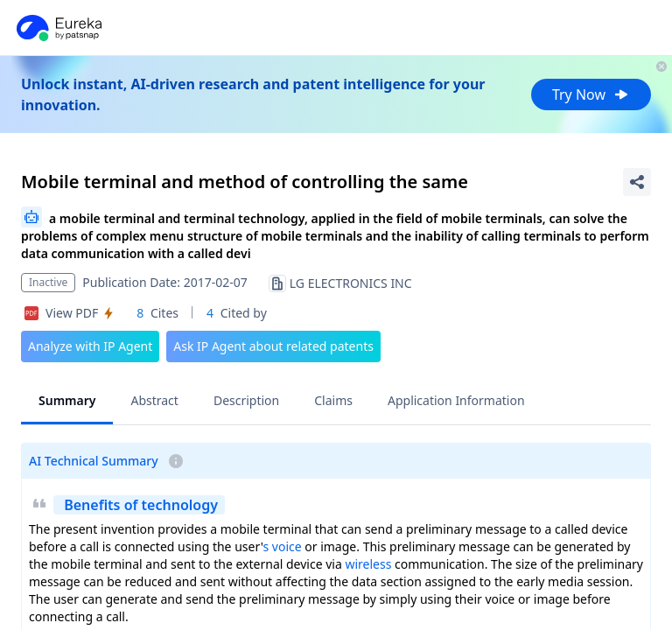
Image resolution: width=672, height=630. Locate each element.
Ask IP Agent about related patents (273, 346)
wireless (368, 564)
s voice (282, 546)
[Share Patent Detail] (637, 182)
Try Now (591, 94)
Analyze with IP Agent (90, 346)
